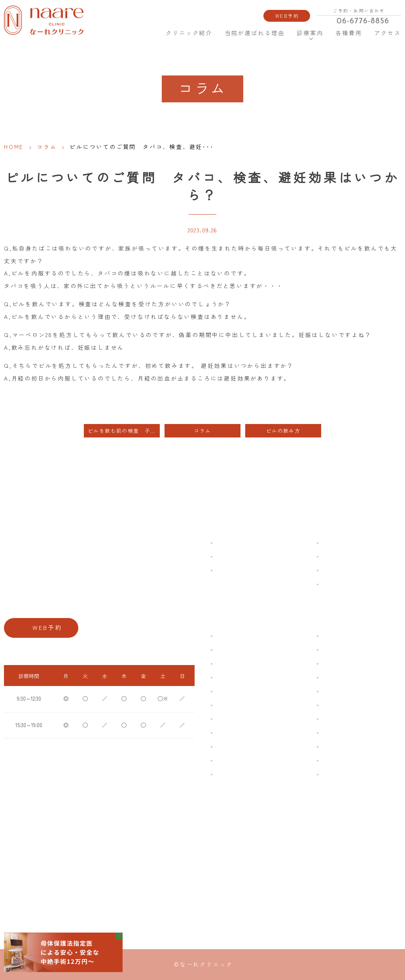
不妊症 (328, 636)
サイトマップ (335, 584)
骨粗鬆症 (225, 747)
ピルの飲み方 (283, 431)
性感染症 (225, 760)
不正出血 (225, 636)
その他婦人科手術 (340, 747)
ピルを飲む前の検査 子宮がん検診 (124, 431)
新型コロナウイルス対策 (347, 570)
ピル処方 (331, 691)
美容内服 (331, 774)
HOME (148, 33)
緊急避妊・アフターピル (347, 705)
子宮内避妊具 (335, 719)
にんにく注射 (335, 760)
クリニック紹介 (188, 33)
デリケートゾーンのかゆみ (244, 719)
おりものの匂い (232, 705)
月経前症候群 (229, 691)
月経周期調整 (229, 678)
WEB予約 (287, 16)
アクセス (387, 33)
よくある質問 (335, 542)
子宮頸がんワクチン (343, 664)
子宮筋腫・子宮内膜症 (239, 664)
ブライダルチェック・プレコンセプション (260, 774)
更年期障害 (227, 733)
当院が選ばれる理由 (255, 33)
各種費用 (349, 33)
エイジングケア (338, 678)
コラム (47, 147)
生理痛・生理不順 (234, 650)
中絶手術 (331, 733)
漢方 (326, 650)
